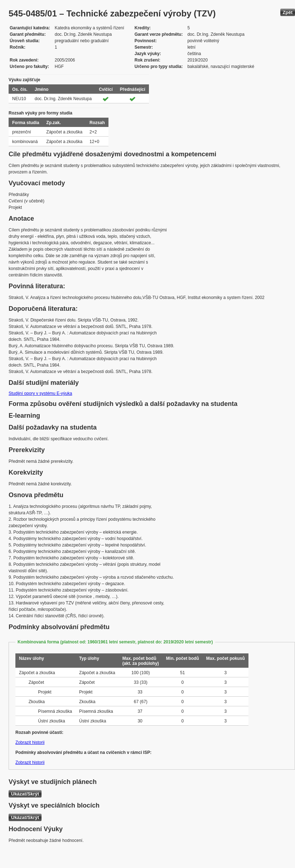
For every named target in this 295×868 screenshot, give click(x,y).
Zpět (288, 12)
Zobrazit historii (30, 742)
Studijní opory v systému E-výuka (40, 393)
